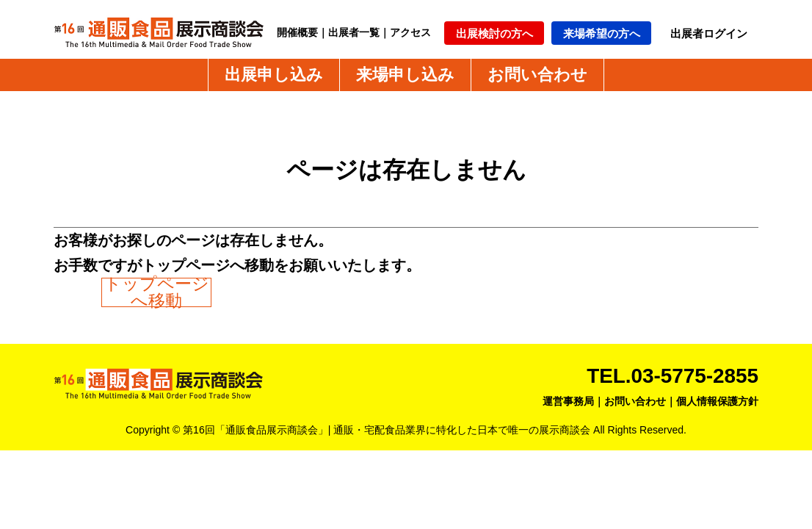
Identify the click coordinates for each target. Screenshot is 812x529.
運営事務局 (568, 401)
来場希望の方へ (602, 33)
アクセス (410, 32)
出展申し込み (274, 75)
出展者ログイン (709, 33)
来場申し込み (405, 75)
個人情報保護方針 (717, 401)
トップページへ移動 (157, 292)
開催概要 (297, 32)
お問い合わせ (537, 75)
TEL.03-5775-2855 (672, 376)
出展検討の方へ (494, 33)
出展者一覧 (354, 32)
